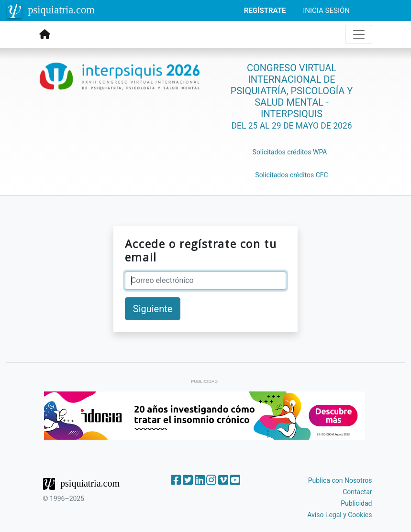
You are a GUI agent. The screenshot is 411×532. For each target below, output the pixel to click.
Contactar (357, 492)
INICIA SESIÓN (326, 11)
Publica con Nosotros (340, 480)
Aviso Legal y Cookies (339, 515)
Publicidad (356, 503)
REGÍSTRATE (265, 11)
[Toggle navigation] (359, 34)
